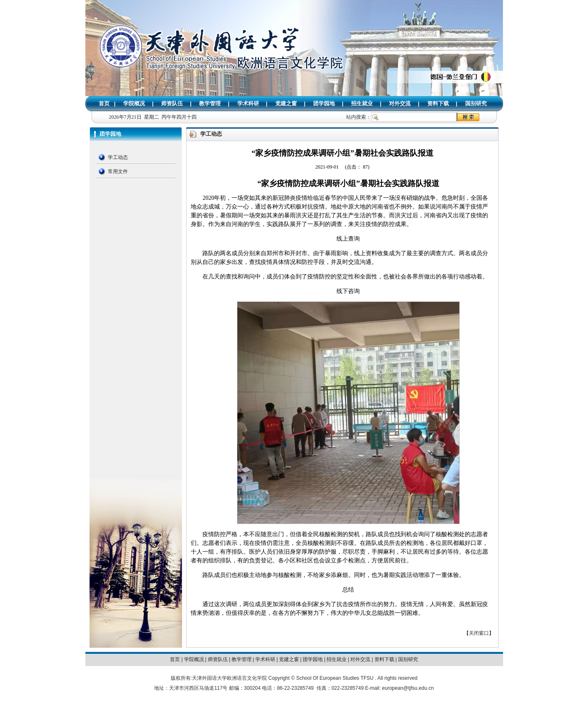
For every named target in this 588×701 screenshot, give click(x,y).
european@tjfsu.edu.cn (408, 688)
